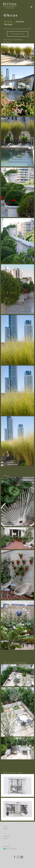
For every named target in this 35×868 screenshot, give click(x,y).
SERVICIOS (7, 836)
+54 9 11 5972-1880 (10, 849)
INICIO (5, 826)
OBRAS (6, 839)
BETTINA (6, 829)
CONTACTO (7, 846)
